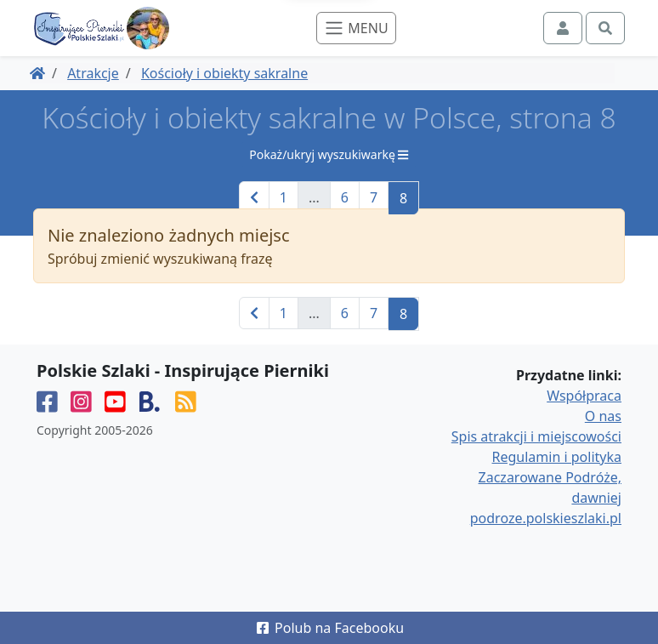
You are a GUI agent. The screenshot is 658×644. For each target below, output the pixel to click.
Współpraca (584, 396)
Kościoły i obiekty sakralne (224, 73)
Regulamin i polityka (557, 457)
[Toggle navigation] (356, 28)
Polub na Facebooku (329, 628)
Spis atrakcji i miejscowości (536, 436)
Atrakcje (93, 73)
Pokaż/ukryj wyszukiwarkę (329, 154)
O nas (603, 416)
